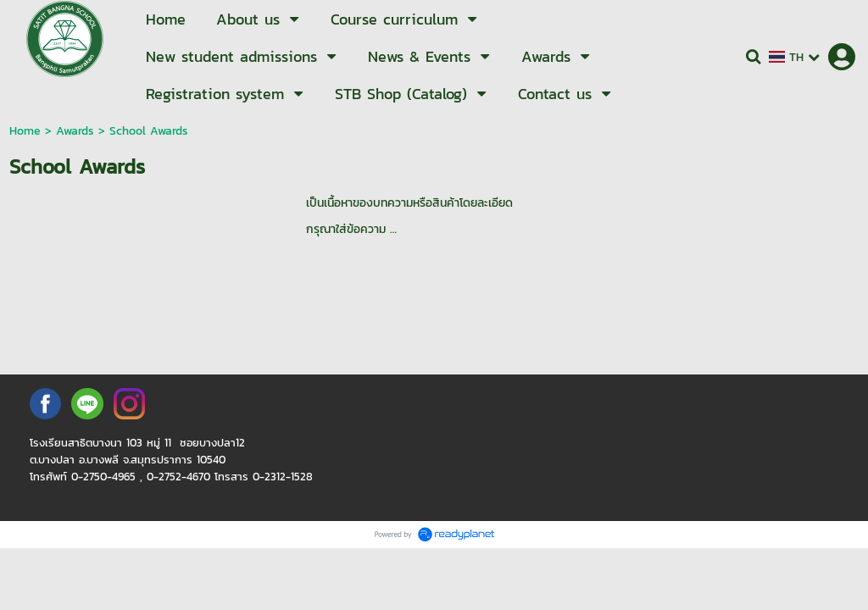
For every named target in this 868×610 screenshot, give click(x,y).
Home (25, 131)
